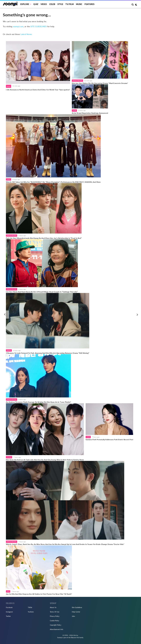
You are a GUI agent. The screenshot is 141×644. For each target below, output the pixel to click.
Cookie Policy (55, 621)
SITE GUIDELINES (39, 26)
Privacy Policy (55, 616)
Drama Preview (77, 81)
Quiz (36, 4)
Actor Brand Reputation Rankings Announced (90, 113)
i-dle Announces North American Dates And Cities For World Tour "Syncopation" (38, 90)
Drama (9, 350)
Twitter (8, 616)
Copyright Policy (56, 625)
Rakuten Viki (75, 638)
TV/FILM (70, 4)
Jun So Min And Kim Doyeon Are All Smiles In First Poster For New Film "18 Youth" (39, 594)
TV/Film (9, 457)
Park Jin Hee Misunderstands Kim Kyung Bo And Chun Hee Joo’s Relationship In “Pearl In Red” (44, 238)
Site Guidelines (77, 607)
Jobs (73, 616)
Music (79, 4)
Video (44, 4)
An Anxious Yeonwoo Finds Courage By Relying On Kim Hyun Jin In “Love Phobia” (38, 402)
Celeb (52, 4)
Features (89, 4)
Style (60, 4)
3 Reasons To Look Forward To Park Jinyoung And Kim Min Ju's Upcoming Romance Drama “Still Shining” (48, 353)
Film (8, 591)
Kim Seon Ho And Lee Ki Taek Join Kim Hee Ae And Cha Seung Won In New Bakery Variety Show (45, 460)
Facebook (9, 607)
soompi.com (18, 26)
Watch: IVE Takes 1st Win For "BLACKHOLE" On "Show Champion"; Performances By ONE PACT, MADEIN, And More (53, 182)
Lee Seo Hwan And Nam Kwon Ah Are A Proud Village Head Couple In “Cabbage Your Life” (42, 292)
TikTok (30, 607)
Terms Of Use (55, 612)
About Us (53, 607)
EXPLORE (25, 4)
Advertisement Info (57, 629)
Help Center (76, 612)
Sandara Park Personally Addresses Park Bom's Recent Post (109, 439)
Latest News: (26, 34)
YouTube (31, 612)
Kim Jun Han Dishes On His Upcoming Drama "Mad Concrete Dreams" (100, 83)
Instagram (9, 612)
